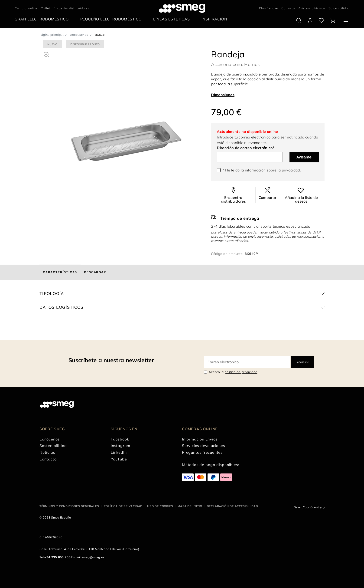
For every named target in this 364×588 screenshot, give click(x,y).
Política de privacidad (123, 506)
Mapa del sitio (190, 506)
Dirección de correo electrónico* (245, 148)
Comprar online (26, 8)
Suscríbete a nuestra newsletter (111, 360)
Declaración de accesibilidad (232, 506)
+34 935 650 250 (57, 557)
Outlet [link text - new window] (45, 8)
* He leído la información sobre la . (262, 170)
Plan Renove (268, 8)
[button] (46, 54)
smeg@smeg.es (93, 557)
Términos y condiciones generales (69, 506)
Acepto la (233, 372)
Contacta (288, 8)
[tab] (60, 272)
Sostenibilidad (339, 8)
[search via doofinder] (299, 20)
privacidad (291, 170)
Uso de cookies (160, 506)
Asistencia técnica (312, 8)
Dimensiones (223, 95)
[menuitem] (43, 19)
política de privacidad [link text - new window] (241, 372)
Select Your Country (308, 507)
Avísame (304, 157)
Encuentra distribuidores (71, 8)
